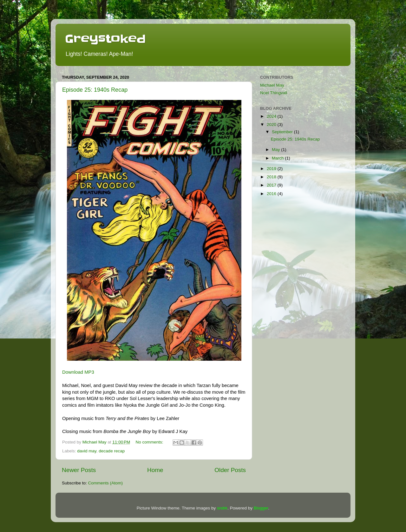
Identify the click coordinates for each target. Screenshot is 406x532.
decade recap (112, 451)
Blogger (261, 508)
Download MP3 (78, 372)
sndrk (222, 508)
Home (155, 470)
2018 (272, 177)
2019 (272, 169)
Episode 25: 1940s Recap (95, 90)
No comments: (150, 442)
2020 (272, 125)
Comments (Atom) (106, 483)
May (276, 150)
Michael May (272, 85)
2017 (272, 185)
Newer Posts (79, 470)
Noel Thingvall (274, 93)
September (283, 132)
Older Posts (230, 470)
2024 (272, 116)
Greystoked (105, 39)
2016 (272, 194)
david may (87, 451)
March (278, 158)
